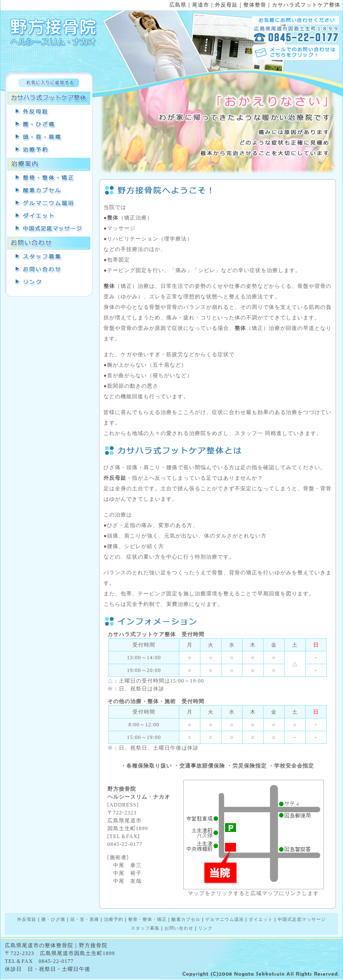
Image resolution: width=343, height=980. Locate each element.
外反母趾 (49, 112)
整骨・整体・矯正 (49, 178)
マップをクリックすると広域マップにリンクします (254, 890)
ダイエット (261, 919)
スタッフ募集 (49, 257)
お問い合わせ (49, 270)
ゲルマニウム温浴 (49, 204)
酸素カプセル (49, 191)
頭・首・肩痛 (49, 138)
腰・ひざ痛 (49, 125)
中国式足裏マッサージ (49, 229)
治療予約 (49, 150)
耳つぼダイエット (49, 216)
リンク (49, 283)
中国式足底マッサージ (302, 919)
